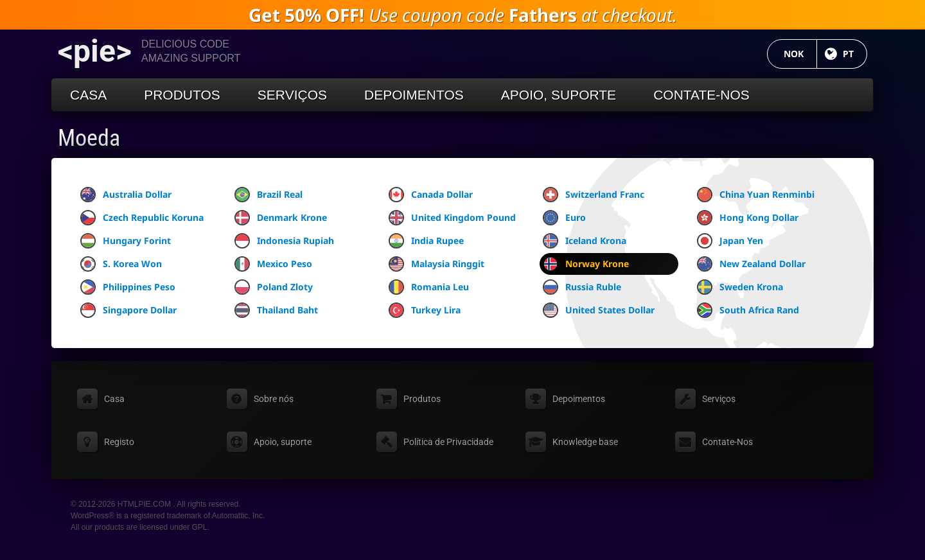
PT (855, 54)
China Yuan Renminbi (756, 195)
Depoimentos (414, 95)
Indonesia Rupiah (284, 241)
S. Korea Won (121, 264)
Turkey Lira (425, 310)
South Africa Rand (748, 310)
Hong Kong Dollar (748, 218)
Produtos (182, 95)
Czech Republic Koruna (142, 218)
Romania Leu (429, 287)
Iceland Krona (585, 241)
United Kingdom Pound (452, 218)
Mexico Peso (273, 264)
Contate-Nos (701, 95)
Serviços (292, 95)
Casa (88, 95)
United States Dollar (599, 310)
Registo (119, 442)
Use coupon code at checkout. (463, 15)
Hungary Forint (126, 241)
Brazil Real (269, 195)
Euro (564, 218)
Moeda (89, 138)
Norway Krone (586, 264)
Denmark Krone (281, 218)
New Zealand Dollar (751, 264)
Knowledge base (585, 442)
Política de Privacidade (448, 442)
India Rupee (426, 241)
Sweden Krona (740, 287)
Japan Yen (730, 241)
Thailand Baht (276, 310)
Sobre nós (274, 399)
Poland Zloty (274, 287)
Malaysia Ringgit (436, 264)
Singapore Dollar (128, 310)
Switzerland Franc (594, 195)
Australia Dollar (126, 195)
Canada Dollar (431, 195)
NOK (800, 54)
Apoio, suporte (559, 95)
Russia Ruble (582, 287)
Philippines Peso (128, 287)
